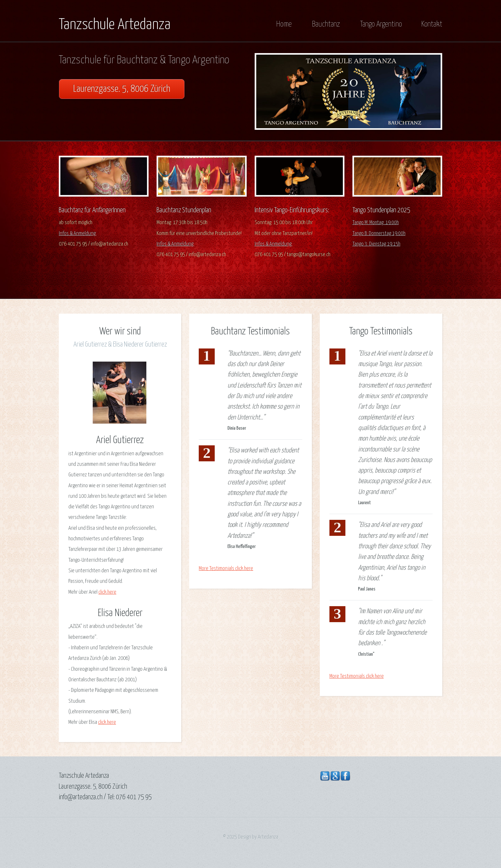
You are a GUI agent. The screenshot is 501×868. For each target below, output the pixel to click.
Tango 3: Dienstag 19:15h (376, 244)
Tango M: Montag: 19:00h (376, 223)
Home (284, 24)
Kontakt (432, 24)
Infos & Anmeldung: (78, 234)
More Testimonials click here (226, 569)
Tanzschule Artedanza (115, 25)
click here (107, 592)
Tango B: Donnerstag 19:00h (379, 234)
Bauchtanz (326, 24)
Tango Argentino (381, 24)
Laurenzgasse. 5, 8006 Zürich (122, 89)
